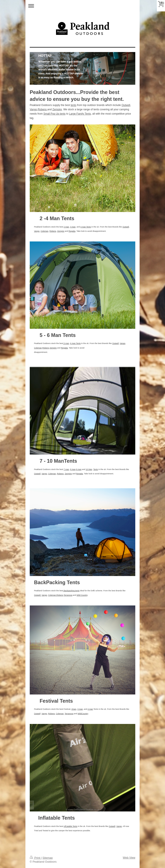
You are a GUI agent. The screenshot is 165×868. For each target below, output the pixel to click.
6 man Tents (75, 343)
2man (74, 709)
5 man (66, 343)
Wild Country (82, 595)
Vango (33, 109)
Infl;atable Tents (71, 826)
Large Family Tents (80, 114)
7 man (66, 469)
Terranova (68, 595)
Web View (129, 858)
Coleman (44, 231)
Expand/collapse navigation (82, 6)
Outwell (126, 105)
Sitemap (48, 858)
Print (35, 858)
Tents (96, 469)
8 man (73, 469)
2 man (66, 227)
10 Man (89, 469)
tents (73, 105)
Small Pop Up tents (54, 114)
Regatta (72, 231)
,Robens (59, 595)
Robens (42, 109)
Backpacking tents (71, 591)
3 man (73, 227)
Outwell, (38, 595)
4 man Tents (86, 227)
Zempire (57, 109)
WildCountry (83, 714)
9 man (79, 469)
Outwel (37, 714)
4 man (90, 709)
